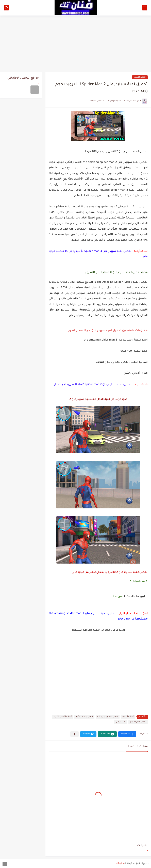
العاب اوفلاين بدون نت (108, 717)
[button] (127, 734)
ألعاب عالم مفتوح (138, 722)
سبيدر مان (121, 722)
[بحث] (6, 8)
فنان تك (120, 864)
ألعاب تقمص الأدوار (63, 717)
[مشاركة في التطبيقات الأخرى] (74, 734)
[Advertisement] (75, 42)
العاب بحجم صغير (84, 717)
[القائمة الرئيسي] (145, 8)
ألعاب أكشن (140, 77)
